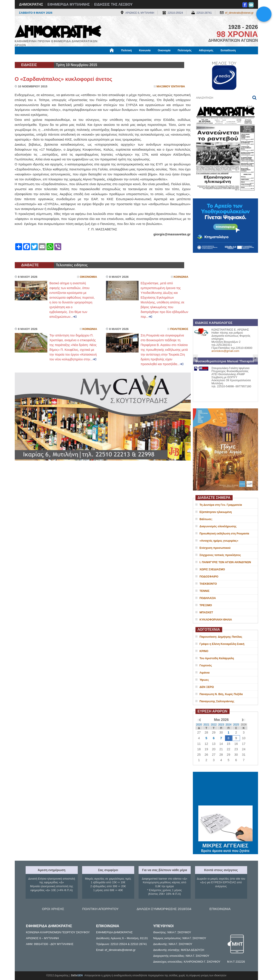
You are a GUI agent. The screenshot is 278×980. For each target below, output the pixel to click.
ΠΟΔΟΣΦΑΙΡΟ (209, 577)
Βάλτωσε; (206, 519)
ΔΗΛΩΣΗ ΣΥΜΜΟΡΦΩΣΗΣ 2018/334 (164, 909)
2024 (229, 725)
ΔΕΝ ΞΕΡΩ (207, 687)
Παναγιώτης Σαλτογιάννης (217, 701)
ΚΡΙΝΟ (204, 651)
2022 (214, 725)
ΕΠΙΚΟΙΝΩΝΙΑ (220, 909)
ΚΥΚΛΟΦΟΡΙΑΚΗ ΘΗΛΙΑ (216, 620)
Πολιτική (127, 50)
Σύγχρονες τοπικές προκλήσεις (220, 555)
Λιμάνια (205, 673)
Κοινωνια (181, 277)
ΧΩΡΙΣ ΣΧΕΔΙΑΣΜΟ (212, 569)
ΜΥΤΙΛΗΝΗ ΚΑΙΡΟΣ (225, 789)
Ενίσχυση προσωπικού (215, 548)
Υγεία (89, 58)
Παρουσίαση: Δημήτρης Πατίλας (221, 637)
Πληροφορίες (141, 58)
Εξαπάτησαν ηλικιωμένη (216, 512)
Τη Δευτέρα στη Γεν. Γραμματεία (221, 505)
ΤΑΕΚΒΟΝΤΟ (208, 584)
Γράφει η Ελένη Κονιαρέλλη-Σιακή (222, 644)
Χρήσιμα (104, 58)
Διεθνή (121, 58)
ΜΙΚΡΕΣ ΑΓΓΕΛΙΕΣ (225, 845)
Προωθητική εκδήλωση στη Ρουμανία (224, 533)
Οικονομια (89, 277)
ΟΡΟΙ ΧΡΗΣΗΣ (53, 909)
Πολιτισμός (185, 50)
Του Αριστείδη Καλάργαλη (217, 658)
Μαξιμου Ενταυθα (171, 86)
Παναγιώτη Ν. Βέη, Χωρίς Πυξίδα (221, 694)
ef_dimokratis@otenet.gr (239, 13)
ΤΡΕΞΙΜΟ (206, 605)
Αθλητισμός (206, 50)
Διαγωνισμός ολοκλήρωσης (218, 526)
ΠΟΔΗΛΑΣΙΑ (208, 598)
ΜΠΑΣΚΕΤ (206, 612)
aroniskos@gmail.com (225, 351)
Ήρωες (204, 680)
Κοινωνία (145, 50)
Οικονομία (164, 50)
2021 (206, 725)
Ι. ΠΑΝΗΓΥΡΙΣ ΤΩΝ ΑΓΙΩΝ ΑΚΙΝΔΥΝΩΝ (225, 562)
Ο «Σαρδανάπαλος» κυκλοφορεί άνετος (64, 79)
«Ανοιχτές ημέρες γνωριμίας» (219, 541)
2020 (199, 725)
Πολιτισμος (179, 329)
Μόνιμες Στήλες (28, 58)
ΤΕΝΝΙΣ (205, 591)
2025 (236, 725)
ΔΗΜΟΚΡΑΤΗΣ (31, 4)
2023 (221, 725)
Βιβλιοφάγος (70, 58)
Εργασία (50, 58)
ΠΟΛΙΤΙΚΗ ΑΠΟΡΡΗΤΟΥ (100, 909)
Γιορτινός (206, 665)
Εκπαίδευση (228, 50)
